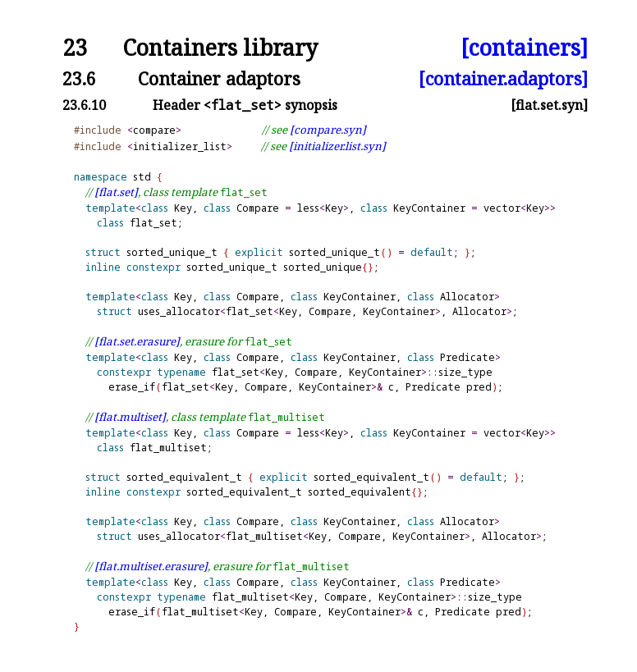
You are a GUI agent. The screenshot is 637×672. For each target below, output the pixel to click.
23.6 (79, 78)
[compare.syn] (328, 130)
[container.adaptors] (503, 78)
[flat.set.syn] (549, 105)
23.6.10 (84, 105)
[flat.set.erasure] (137, 341)
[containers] (524, 48)
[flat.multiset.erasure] (151, 566)
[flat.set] (116, 192)
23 (75, 48)
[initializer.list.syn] (337, 146)
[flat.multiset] (130, 417)
